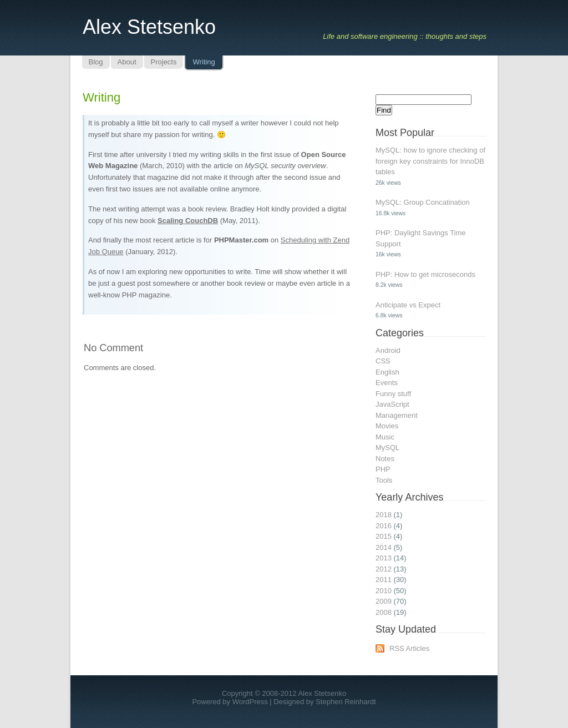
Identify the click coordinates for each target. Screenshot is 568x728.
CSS (383, 361)
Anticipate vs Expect (408, 305)
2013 (384, 558)
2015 (384, 536)
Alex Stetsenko (149, 27)
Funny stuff (393, 394)
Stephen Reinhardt (346, 702)
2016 (384, 526)
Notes (385, 459)
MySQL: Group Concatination (423, 202)
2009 (384, 601)
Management (397, 415)
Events (387, 383)
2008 (384, 612)
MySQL (387, 448)
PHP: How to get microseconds (425, 274)
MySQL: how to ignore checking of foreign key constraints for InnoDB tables (430, 161)
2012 (384, 569)
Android (388, 350)
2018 (384, 515)
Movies (387, 426)
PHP (383, 469)
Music (385, 437)
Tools (384, 480)
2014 (384, 547)
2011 (384, 580)
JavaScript (392, 404)
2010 (384, 591)
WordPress (250, 702)
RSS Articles (409, 648)
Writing (102, 97)
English (387, 372)
